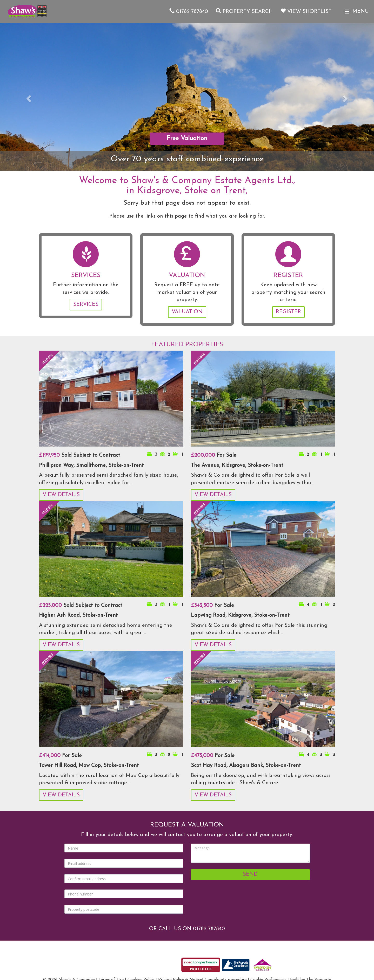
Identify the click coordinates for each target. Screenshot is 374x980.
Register (288, 312)
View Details (61, 495)
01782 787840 (189, 12)
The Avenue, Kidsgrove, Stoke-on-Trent (237, 465)
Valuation (187, 312)
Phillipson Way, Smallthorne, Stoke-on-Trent (91, 465)
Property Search (244, 12)
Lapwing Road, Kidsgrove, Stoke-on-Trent (240, 615)
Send (250, 874)
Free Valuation (187, 138)
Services (86, 304)
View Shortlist (306, 12)
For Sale (214, 455)
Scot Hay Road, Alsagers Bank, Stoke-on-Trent (246, 766)
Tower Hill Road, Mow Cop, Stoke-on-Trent (89, 766)
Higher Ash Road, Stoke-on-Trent (78, 615)
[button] (28, 97)
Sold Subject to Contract (80, 455)
